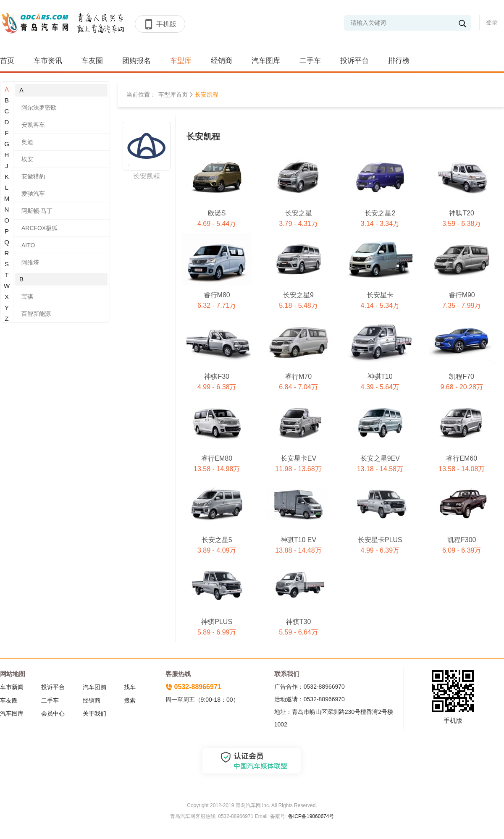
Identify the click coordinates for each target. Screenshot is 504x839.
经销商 (222, 61)
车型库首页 (173, 94)
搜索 (130, 700)
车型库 (181, 61)
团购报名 (136, 61)
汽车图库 (266, 61)
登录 (492, 22)
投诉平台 (354, 61)
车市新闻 (12, 687)
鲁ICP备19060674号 (311, 816)
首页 (7, 61)
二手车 (310, 61)
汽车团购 (94, 687)
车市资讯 (48, 61)
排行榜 (399, 61)
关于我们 (94, 713)
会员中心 (53, 713)
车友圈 (92, 61)
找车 (130, 687)
